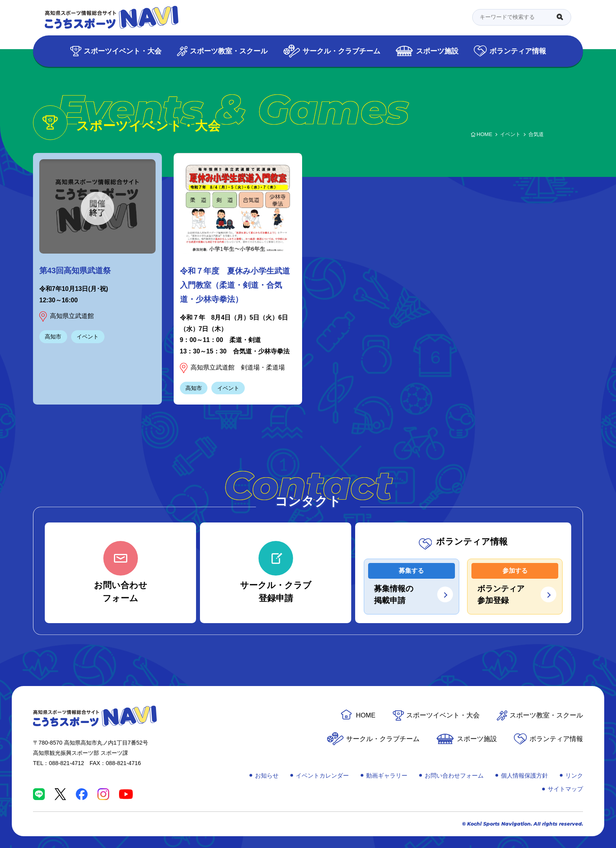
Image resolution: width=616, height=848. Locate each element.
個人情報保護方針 (524, 775)
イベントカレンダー (322, 775)
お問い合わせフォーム (454, 775)
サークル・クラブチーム (341, 51)
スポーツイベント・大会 (123, 51)
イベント (88, 337)
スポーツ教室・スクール (229, 51)
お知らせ (267, 775)
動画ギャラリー (387, 775)
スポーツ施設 (437, 51)
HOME (366, 715)
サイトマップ (565, 789)
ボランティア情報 (518, 51)
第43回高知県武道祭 (75, 270)
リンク (574, 775)
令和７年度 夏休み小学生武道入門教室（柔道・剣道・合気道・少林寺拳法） (235, 285)
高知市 (53, 337)
